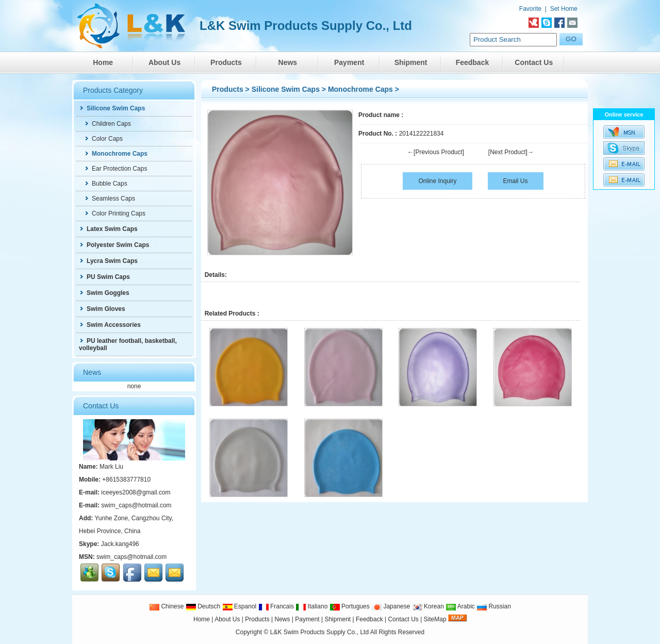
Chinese (166, 606)
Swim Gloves (102, 309)
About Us (164, 62)
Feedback (473, 62)
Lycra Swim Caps (108, 261)
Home (103, 62)
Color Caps (103, 139)
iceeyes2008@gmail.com (136, 492)
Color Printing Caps (115, 213)
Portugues (350, 606)
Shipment (411, 62)
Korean (428, 606)
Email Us (516, 181)
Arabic (460, 606)
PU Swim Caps (104, 277)
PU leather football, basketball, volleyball (128, 344)
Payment (349, 62)
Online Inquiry (437, 181)
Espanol (240, 606)
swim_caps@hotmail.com (136, 505)
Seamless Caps (110, 199)
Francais (276, 606)
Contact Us (534, 62)
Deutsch (203, 606)
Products (226, 62)
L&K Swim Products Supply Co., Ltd (320, 632)
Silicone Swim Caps (286, 89)
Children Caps (108, 124)
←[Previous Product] (436, 152)
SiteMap (435, 619)
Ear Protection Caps (115, 169)
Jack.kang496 (120, 544)
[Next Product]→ (511, 152)
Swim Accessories (110, 325)
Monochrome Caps (360, 89)
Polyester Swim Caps (114, 245)
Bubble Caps (106, 184)
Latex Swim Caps (108, 229)
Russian (494, 606)
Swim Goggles (104, 293)
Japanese (391, 606)
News (288, 62)
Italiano (311, 606)
